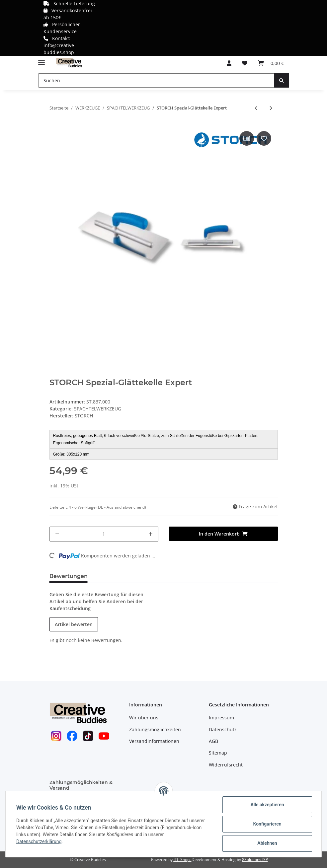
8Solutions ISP (255, 860)
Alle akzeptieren (267, 805)
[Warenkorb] (271, 63)
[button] (229, 63)
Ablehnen (267, 843)
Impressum (221, 718)
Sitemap (218, 753)
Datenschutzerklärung (39, 841)
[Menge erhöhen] (151, 534)
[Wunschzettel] (245, 63)
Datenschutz (223, 729)
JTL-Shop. (183, 860)
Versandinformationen (154, 741)
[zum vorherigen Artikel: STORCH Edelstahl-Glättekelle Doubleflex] (256, 108)
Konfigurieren (267, 824)
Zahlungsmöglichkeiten (155, 729)
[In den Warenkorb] (223, 534)
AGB (213, 741)
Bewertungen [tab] (69, 576)
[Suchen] (156, 80)
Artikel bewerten (74, 624)
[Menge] (104, 534)
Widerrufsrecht (226, 765)
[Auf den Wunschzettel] (264, 138)
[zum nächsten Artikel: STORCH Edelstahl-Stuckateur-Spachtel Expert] (271, 108)
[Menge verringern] (57, 534)
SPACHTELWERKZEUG (98, 409)
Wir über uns (144, 718)
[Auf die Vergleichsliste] (247, 138)
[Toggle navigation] (41, 60)
